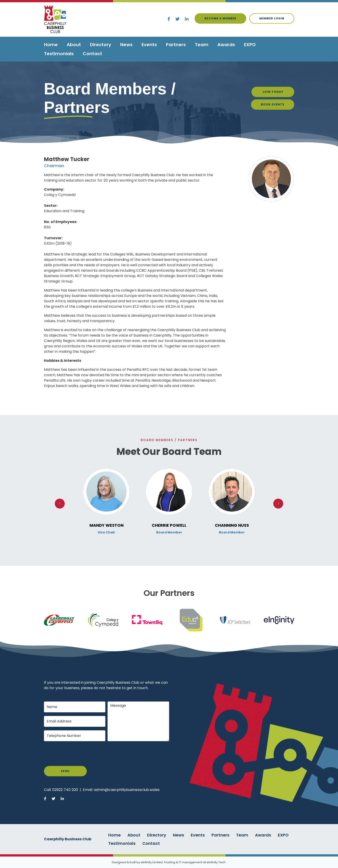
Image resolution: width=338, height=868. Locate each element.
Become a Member (220, 18)
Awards (226, 45)
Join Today (273, 92)
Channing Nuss (232, 525)
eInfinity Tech (216, 862)
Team (202, 45)
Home (51, 45)
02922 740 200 (65, 790)
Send (65, 771)
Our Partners (169, 593)
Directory (101, 45)
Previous (60, 504)
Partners (176, 45)
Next (278, 504)
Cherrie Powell (169, 525)
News (126, 45)
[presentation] (78, 754)
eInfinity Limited (152, 862)
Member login (272, 18)
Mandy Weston (107, 525)
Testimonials (59, 54)
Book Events (273, 104)
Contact (92, 54)
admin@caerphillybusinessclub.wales (127, 790)
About (74, 45)
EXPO (250, 45)
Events (149, 45)
